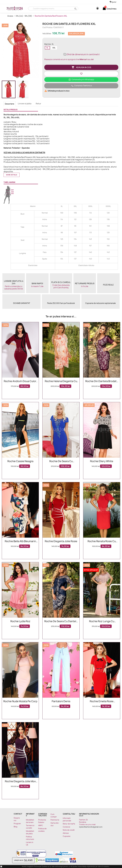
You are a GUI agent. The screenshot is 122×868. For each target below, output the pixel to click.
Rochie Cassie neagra (20, 461)
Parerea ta (55, 820)
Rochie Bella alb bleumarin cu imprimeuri (20, 541)
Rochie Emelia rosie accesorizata (102, 701)
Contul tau (69, 814)
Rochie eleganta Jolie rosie (61, 541)
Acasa (10, 16)
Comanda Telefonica (81, 86)
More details (12, 175)
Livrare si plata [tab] (25, 104)
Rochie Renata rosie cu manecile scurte (102, 541)
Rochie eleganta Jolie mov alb (20, 781)
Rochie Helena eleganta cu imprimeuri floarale (61, 381)
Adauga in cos (81, 67)
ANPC (41, 825)
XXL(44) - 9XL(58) (24, 16)
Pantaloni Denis (61, 701)
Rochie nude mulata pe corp (20, 701)
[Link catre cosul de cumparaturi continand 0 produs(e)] (104, 9)
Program (17, 824)
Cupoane (67, 836)
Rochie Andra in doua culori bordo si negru (20, 381)
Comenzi (66, 827)
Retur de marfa (69, 824)
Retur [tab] (38, 104)
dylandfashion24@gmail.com (91, 827)
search (75, 9)
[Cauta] (53, 8)
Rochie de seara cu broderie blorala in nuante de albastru (61, 461)
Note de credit (69, 830)
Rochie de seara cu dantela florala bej (61, 621)
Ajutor (113, 2)
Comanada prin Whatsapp (81, 79)
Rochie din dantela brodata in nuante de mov (102, 381)
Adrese (66, 833)
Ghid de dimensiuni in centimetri (81, 54)
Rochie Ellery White (102, 461)
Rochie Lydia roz (20, 621)
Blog (15, 827)
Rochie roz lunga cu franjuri (102, 621)
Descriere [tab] (10, 104)
